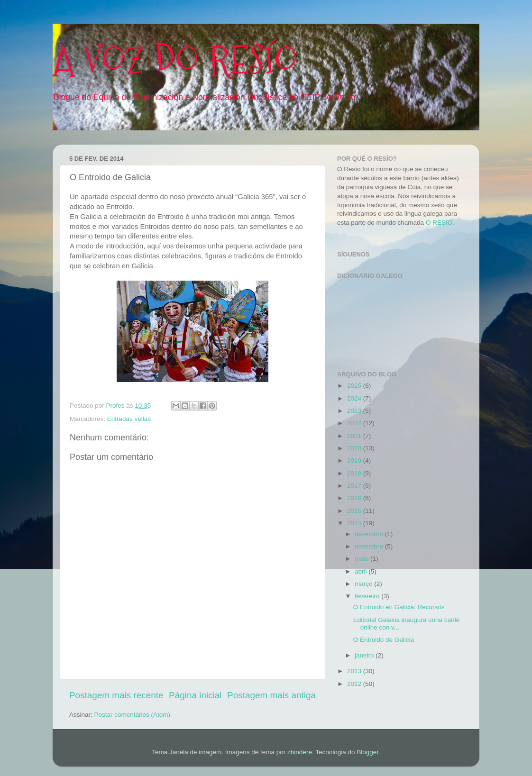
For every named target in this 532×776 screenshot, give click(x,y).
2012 (355, 684)
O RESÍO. (440, 223)
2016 (355, 498)
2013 (355, 671)
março (364, 584)
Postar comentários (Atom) (133, 715)
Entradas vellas (129, 419)
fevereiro (368, 596)
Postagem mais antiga (271, 695)
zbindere (300, 752)
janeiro (365, 655)
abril (362, 571)
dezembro (370, 534)
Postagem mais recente (116, 695)
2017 (355, 486)
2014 (355, 523)
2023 (355, 411)
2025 (355, 386)
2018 (355, 473)
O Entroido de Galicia (384, 640)
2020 (355, 448)
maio (362, 559)
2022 (355, 423)
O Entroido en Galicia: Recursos (399, 607)
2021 (355, 436)
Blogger (367, 752)
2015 (355, 511)
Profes (116, 406)
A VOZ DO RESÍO (175, 60)
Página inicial (195, 695)
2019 (355, 461)
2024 (355, 398)
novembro (370, 546)
